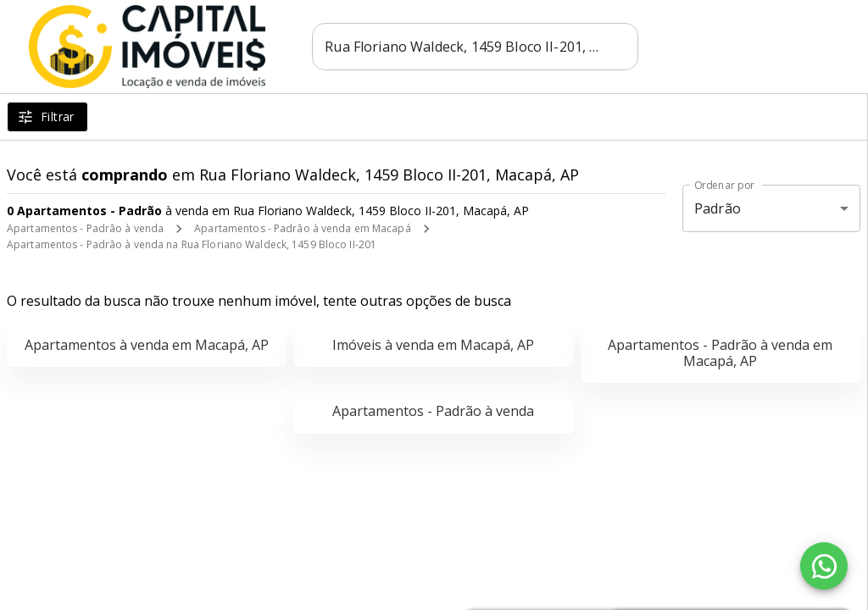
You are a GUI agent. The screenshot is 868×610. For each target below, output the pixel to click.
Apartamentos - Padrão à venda (85, 228)
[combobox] (478, 47)
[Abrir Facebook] (710, 47)
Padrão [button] (718, 208)
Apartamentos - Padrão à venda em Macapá (302, 228)
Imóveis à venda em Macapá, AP (433, 345)
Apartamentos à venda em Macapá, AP (147, 345)
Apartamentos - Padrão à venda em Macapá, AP (720, 353)
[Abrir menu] (812, 47)
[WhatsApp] (824, 566)
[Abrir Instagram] (760, 47)
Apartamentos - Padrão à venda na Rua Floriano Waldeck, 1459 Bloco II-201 (192, 244)
